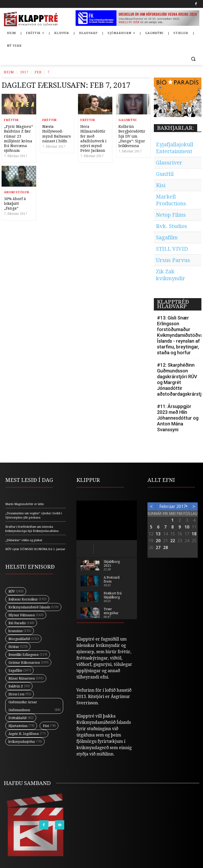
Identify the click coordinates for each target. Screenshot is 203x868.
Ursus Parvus (173, 260)
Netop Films (171, 215)
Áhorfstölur (17, 192)
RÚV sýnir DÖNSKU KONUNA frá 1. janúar (35, 549)
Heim (9, 72)
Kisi (161, 185)
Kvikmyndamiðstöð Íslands (104, 722)
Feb (38, 72)
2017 (24, 72)
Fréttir (11, 120)
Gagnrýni (127, 120)
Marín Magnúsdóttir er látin (25, 504)
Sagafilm (167, 237)
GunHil (165, 174)
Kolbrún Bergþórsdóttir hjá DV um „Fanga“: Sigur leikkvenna (132, 136)
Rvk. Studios (172, 226)
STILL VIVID (172, 249)
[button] (193, 59)
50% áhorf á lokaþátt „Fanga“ (15, 203)
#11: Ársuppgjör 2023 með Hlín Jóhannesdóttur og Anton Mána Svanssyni (178, 418)
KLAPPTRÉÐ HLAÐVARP (173, 304)
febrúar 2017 (173, 506)
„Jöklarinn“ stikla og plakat (24, 540)
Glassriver (169, 163)
